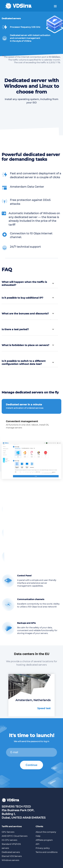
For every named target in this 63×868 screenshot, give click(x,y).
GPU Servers (8, 832)
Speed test (44, 708)
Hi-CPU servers (9, 840)
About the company (46, 832)
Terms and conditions (47, 852)
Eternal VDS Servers (12, 856)
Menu (55, 6)
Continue (32, 765)
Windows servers (10, 860)
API (37, 844)
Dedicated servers (11, 852)
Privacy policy (43, 848)
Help (38, 836)
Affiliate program (44, 840)
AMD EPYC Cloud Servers (15, 836)
